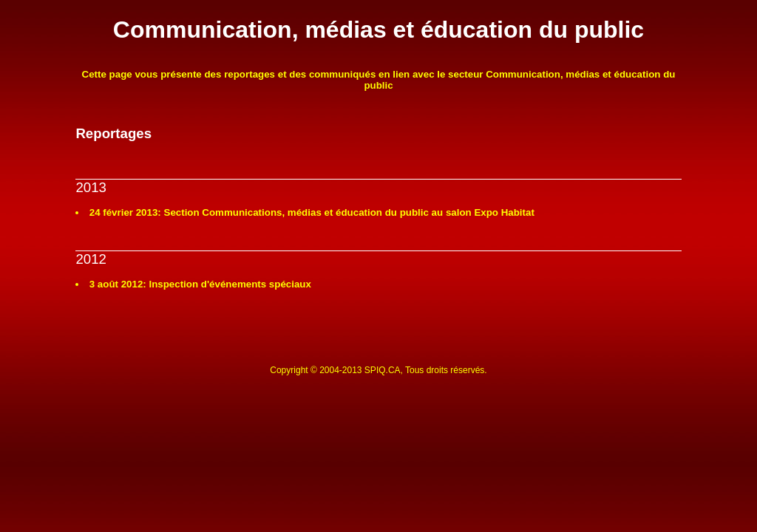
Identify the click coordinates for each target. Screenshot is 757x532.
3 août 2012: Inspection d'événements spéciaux (200, 284)
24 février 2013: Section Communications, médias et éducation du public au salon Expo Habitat (312, 212)
